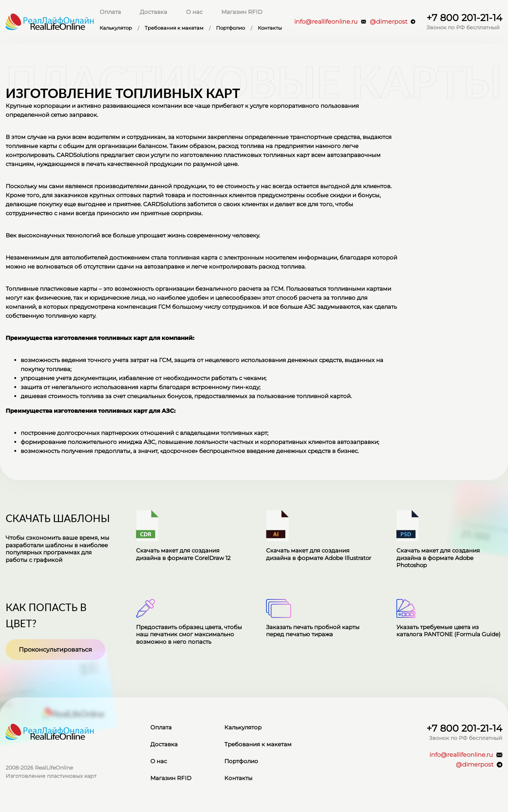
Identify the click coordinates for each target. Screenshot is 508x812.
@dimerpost (392, 22)
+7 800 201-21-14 (464, 18)
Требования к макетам (174, 28)
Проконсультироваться (55, 650)
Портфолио (231, 28)
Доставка (153, 12)
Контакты (270, 28)
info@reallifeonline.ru (330, 22)
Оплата (110, 12)
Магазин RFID (242, 12)
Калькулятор (116, 28)
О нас (194, 12)
